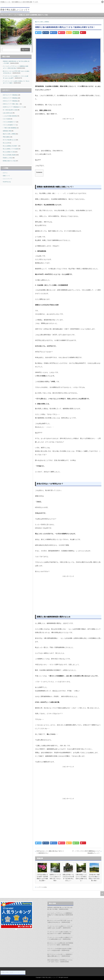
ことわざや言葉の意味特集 (10, 116)
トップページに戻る (42, 887)
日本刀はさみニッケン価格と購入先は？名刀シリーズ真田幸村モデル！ (50, 852)
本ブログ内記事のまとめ (9, 140)
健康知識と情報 (7, 131)
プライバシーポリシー (7, 15)
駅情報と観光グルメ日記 (40, 15)
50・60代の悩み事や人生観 (10, 110)
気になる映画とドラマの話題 (10, 149)
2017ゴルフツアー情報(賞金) (10, 95)
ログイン (5, 173)
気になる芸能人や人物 (9, 152)
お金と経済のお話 (27, 15)
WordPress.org (7, 182)
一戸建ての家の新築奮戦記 (10, 128)
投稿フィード (6, 176)
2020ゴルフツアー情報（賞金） (11, 104)
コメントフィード (8, 179)
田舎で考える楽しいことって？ (15, 10)
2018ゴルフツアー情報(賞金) (10, 98)
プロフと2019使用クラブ (9, 125)
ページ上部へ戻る (102, 894)
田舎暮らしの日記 (8, 158)
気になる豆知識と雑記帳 (9, 155)
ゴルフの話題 (18, 15)
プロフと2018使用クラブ (9, 122)
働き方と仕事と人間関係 (42, 22)
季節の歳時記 (6, 137)
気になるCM (6, 143)
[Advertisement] (68, 134)
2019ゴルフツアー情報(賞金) (10, 101)
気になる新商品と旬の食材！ (10, 146)
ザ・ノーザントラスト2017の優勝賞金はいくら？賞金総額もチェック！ (86, 852)
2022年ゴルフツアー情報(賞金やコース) (13, 107)
